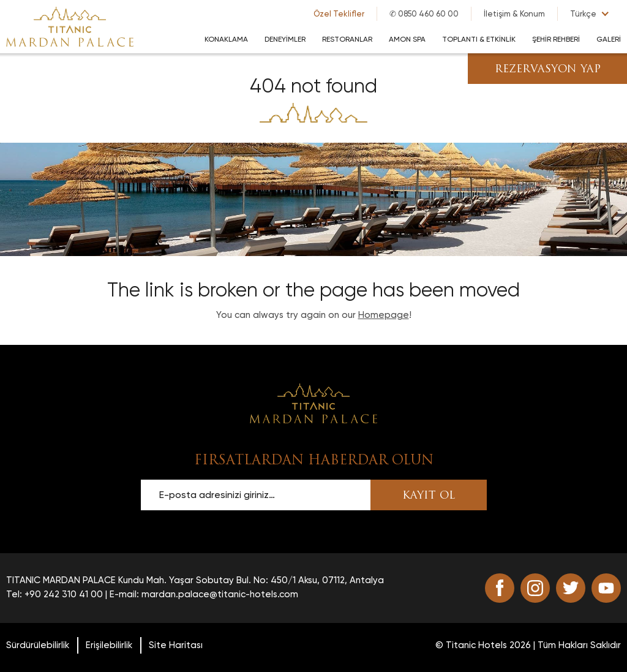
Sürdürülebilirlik (38, 645)
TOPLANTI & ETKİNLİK (479, 39)
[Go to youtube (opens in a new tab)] (606, 588)
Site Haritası (176, 645)
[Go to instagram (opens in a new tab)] (535, 588)
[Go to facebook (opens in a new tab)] (500, 588)
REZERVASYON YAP (548, 70)
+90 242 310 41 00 (64, 594)
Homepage (384, 315)
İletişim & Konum (514, 14)
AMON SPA (407, 39)
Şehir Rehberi (556, 39)
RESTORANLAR (347, 39)
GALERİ (609, 39)
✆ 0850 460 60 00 (424, 14)
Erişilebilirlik (109, 645)
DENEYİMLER (285, 39)
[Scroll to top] (313, 402)
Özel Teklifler (339, 14)
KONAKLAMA (226, 39)
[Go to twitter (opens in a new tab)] (571, 588)
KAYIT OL (429, 496)
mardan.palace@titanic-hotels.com (220, 594)
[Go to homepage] (70, 26)
